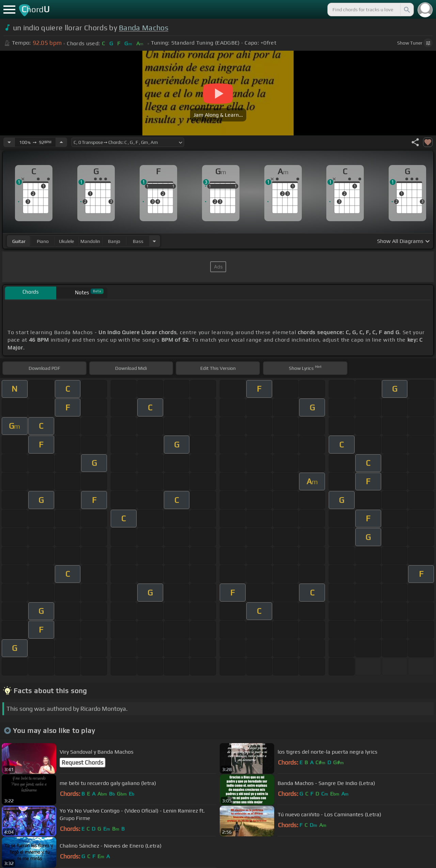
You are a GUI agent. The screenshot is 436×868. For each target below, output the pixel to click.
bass (138, 241)
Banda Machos (144, 28)
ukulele (66, 241)
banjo (114, 241)
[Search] (406, 10)
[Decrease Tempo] (9, 142)
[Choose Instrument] (154, 241)
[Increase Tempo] (61, 142)
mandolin (90, 241)
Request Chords (82, 763)
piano (43, 241)
